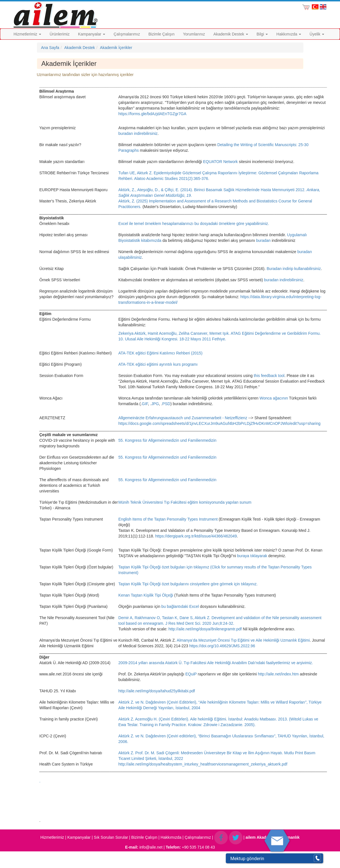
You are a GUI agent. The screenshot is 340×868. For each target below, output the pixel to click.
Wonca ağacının (274, 398)
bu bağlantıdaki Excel (180, 606)
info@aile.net (151, 847)
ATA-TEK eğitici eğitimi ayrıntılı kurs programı (158, 364)
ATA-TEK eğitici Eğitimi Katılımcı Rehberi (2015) (160, 353)
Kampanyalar (92, 34)
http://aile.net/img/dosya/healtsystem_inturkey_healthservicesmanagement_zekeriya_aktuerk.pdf (203, 764)
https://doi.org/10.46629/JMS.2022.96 (222, 646)
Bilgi (262, 34)
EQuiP (191, 674)
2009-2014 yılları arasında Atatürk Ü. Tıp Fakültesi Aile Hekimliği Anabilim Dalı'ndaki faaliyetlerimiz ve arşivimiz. (216, 663)
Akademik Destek (231, 34)
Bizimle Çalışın (161, 34)
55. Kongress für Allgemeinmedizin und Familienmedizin (167, 440)
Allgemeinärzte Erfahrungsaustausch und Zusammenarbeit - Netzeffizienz (183, 418)
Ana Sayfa (50, 48)
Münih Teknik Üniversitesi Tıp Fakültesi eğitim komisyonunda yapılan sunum (185, 502)
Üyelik (317, 34)
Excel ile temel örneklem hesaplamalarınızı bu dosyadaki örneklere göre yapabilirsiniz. (194, 224)
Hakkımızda (289, 34)
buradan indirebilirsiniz (138, 133)
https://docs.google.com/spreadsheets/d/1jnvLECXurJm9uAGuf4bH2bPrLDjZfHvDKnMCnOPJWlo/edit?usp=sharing (219, 423)
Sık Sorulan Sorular (111, 837)
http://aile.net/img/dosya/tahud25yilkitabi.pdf (157, 691)
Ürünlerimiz (60, 34)
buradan (264, 240)
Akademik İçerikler (116, 48)
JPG (155, 404)
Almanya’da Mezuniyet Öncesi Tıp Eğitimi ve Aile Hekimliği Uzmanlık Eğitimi (243, 640)
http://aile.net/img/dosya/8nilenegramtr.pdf (205, 629)
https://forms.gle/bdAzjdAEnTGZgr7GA (152, 114)
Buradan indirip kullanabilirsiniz (294, 269)
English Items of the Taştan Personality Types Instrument (168, 519)
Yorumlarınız (194, 34)
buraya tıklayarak (253, 556)
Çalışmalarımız (127, 34)
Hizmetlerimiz (27, 34)
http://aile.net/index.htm (278, 674)
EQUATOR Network (220, 162)
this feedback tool (269, 376)
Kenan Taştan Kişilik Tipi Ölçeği (146, 595)
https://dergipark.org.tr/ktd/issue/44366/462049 (196, 536)
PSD (166, 404)
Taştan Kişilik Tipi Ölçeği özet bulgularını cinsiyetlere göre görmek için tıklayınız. (188, 584)
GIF (145, 404)
